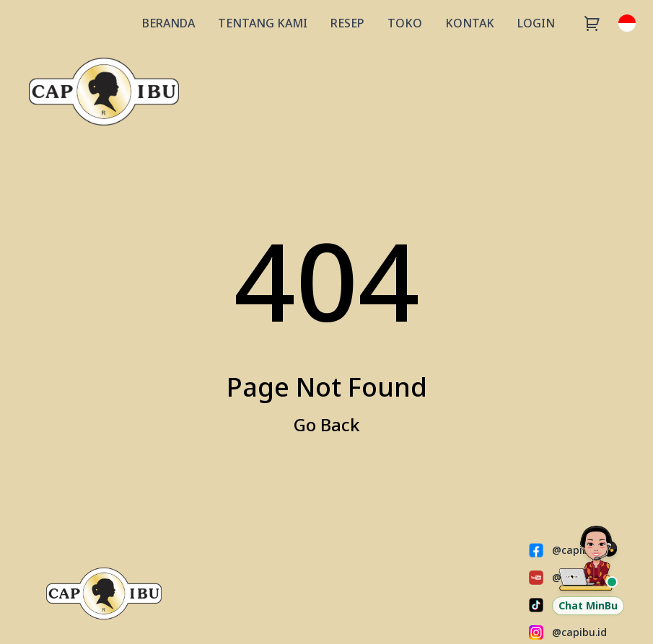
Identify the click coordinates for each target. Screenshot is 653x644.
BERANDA (168, 23)
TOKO (405, 23)
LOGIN (536, 23)
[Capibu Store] (104, 92)
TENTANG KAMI (263, 23)
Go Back (327, 425)
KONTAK (470, 23)
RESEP (347, 23)
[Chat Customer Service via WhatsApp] (588, 569)
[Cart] (592, 23)
